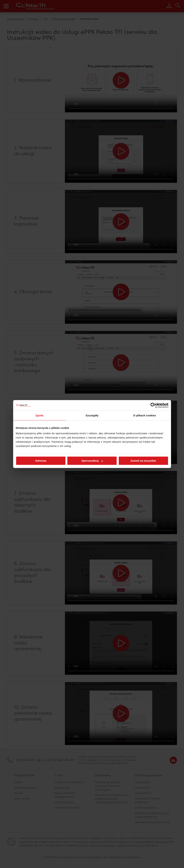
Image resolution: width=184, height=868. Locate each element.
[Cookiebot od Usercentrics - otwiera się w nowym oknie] (153, 405)
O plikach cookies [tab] (145, 415)
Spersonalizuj (92, 461)
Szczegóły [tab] (92, 415)
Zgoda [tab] (39, 415)
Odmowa (41, 461)
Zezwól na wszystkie (143, 461)
